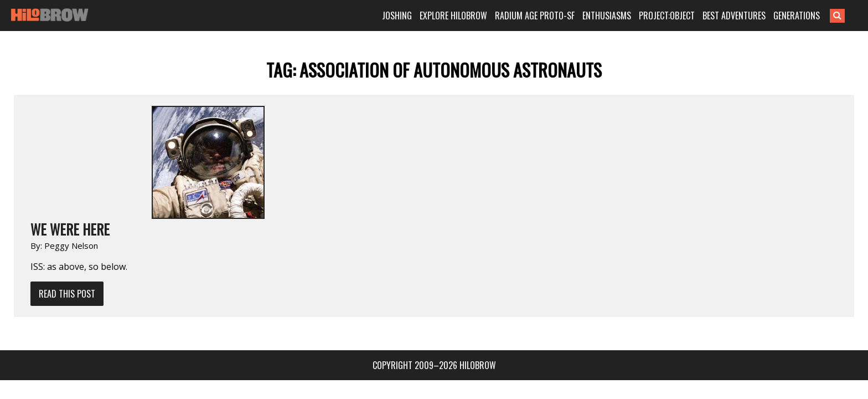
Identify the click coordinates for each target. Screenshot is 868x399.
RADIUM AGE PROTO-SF (552, 16)
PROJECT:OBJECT (684, 16)
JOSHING (414, 16)
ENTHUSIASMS (624, 16)
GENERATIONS (814, 16)
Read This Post (185, 181)
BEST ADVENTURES (751, 16)
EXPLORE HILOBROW (471, 16)
